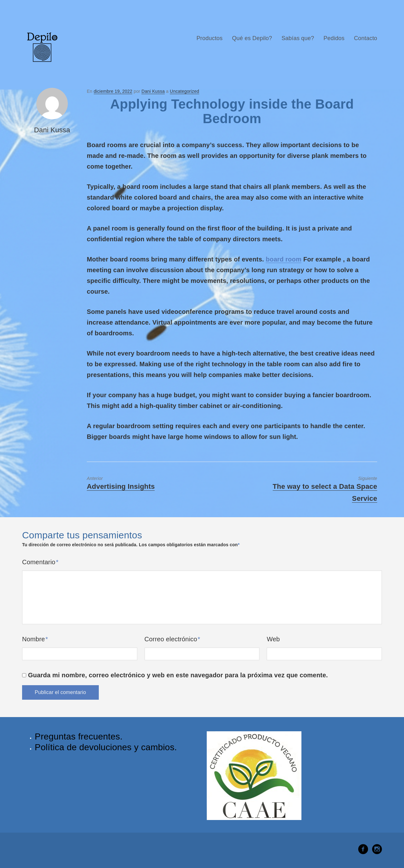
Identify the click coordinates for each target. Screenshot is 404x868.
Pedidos (334, 38)
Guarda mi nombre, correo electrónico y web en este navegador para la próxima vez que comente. (178, 675)
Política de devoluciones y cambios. (106, 747)
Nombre (35, 639)
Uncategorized (184, 91)
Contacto (365, 38)
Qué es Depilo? (252, 38)
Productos (209, 38)
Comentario (40, 562)
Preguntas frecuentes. (79, 736)
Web (273, 639)
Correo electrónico (172, 639)
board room (284, 259)
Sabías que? (298, 38)
